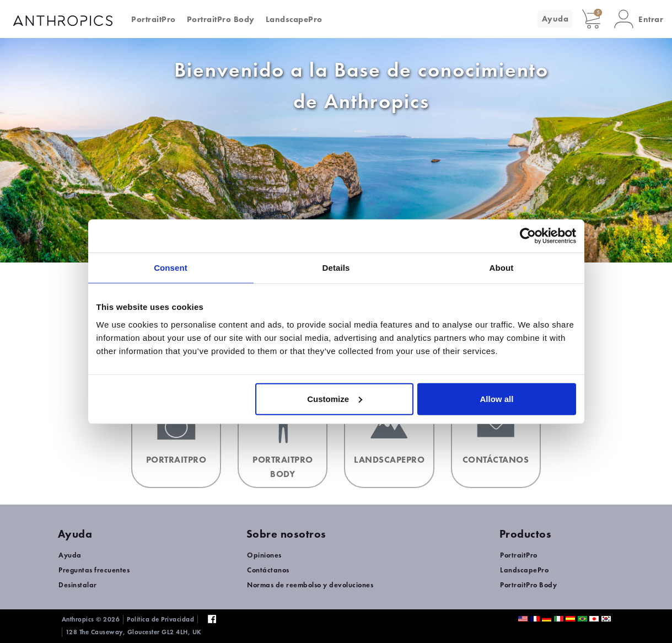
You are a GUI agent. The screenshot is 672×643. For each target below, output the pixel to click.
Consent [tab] (171, 268)
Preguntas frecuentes (94, 570)
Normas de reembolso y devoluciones (310, 585)
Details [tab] (336, 268)
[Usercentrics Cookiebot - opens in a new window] (528, 236)
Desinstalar (78, 585)
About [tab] (502, 268)
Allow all (497, 398)
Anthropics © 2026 (91, 619)
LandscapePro (294, 19)
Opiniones (264, 555)
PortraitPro (154, 19)
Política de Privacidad (160, 619)
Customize (335, 398)
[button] (639, 19)
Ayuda (555, 19)
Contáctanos (268, 570)
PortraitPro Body (221, 19)
